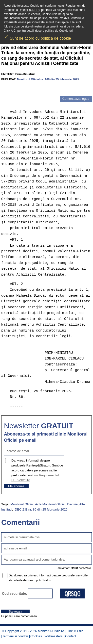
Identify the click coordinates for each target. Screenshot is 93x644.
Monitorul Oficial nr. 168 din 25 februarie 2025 (48, 79)
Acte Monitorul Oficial (50, 504)
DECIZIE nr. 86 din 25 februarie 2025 (41, 509)
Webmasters (54, 636)
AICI (14, 31)
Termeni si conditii (15, 636)
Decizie (72, 504)
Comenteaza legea (76, 99)
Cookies (36, 636)
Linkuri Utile (75, 631)
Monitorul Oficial (22, 504)
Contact (71, 636)
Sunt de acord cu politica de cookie (37, 37)
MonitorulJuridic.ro (51, 631)
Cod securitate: (15, 593)
